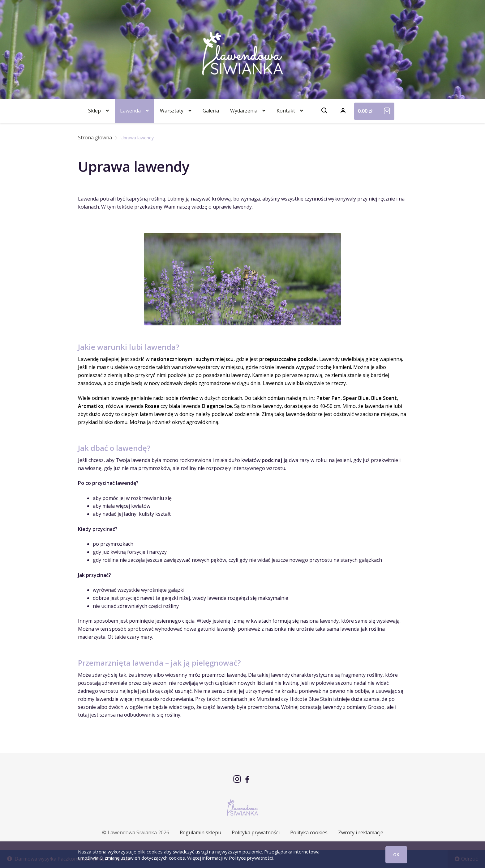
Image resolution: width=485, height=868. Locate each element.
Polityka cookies (309, 832)
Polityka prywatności (256, 832)
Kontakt (286, 111)
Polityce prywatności (251, 858)
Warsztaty (172, 111)
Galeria (211, 111)
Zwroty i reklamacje (361, 832)
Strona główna (95, 138)
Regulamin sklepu (200, 832)
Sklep (94, 111)
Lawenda (130, 111)
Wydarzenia (244, 111)
